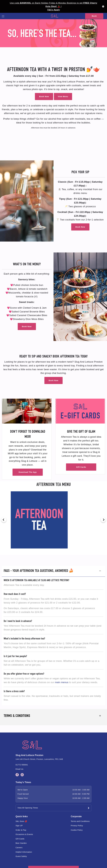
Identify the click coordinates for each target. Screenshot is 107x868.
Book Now (44, 97)
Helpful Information (24, 852)
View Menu (63, 97)
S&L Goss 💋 (21, 821)
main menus (62, 682)
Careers (19, 848)
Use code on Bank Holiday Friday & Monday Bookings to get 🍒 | (54, 5)
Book (94, 16)
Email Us (19, 769)
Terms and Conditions (80, 821)
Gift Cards (81, 467)
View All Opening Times (28, 808)
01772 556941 (22, 765)
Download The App (28, 472)
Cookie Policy (77, 830)
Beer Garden (21, 843)
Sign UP (19, 826)
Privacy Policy (77, 826)
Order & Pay (21, 830)
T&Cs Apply (53, 10)
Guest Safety (21, 856)
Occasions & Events (24, 834)
